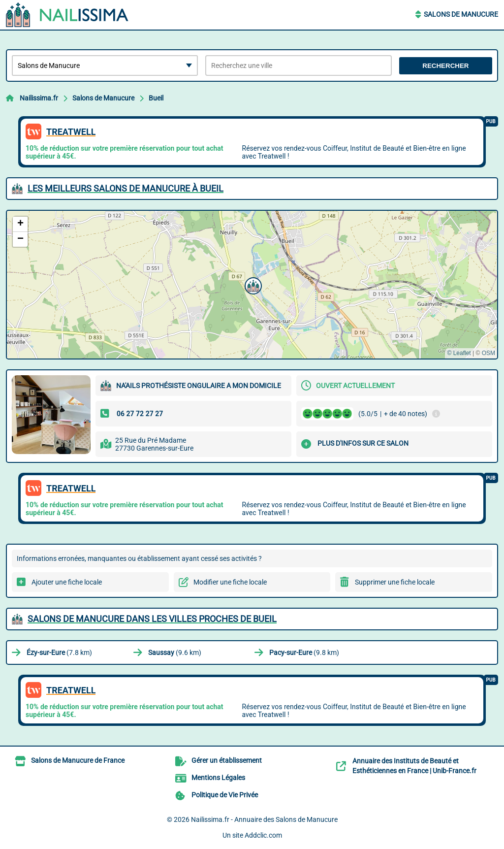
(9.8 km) (304, 653)
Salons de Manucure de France (78, 760)
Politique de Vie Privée (225, 795)
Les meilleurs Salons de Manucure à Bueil (126, 188)
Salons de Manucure (461, 14)
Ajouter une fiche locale (67, 582)
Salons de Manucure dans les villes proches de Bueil (152, 619)
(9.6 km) (175, 653)
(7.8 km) (59, 653)
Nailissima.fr (39, 98)
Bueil (156, 98)
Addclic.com (263, 835)
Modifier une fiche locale (230, 582)
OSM (488, 353)
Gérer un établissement (227, 760)
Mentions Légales (218, 778)
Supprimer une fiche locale (395, 582)
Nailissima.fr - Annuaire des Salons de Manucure (264, 819)
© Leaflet (459, 353)
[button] (252, 285)
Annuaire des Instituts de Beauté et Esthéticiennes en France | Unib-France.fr (414, 766)
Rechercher (445, 66)
